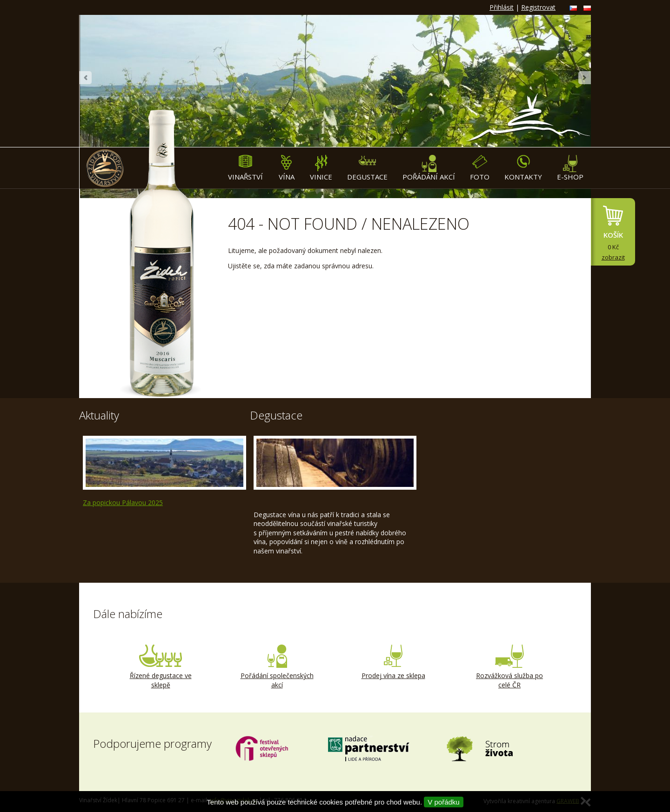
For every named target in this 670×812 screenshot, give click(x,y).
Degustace (367, 168)
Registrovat (538, 7)
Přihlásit (502, 7)
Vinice (321, 168)
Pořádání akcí (429, 168)
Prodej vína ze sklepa (393, 662)
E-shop (570, 168)
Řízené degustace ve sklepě (161, 667)
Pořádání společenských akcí (277, 667)
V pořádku (443, 802)
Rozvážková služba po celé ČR (509, 667)
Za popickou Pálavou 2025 (123, 503)
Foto (480, 168)
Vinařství (245, 168)
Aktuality (99, 415)
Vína (286, 168)
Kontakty (523, 168)
